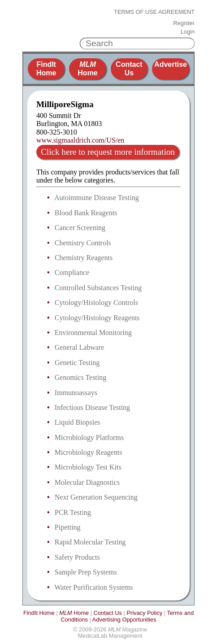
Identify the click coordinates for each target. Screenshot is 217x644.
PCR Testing (73, 512)
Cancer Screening (80, 228)
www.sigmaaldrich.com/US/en (80, 140)
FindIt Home (46, 68)
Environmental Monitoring (93, 333)
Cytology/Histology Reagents (97, 318)
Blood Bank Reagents (86, 213)
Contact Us (129, 68)
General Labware (80, 347)
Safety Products (77, 557)
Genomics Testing (80, 377)
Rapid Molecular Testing (90, 542)
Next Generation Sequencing (96, 497)
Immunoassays (76, 393)
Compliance (72, 272)
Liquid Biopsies (78, 422)
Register (184, 23)
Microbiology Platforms (89, 437)
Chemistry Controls (83, 243)
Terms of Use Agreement (154, 12)
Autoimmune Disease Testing (97, 198)
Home (87, 68)
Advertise (171, 64)
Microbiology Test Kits (88, 467)
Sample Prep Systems (86, 572)
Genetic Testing (77, 363)
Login (188, 32)
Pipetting (68, 527)
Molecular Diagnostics (87, 482)
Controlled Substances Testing (98, 288)
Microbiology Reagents (89, 452)
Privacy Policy (144, 613)
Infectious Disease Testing (92, 407)
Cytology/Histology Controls (96, 302)
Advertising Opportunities (124, 620)
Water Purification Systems (94, 587)
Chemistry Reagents (84, 258)
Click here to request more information (108, 152)
